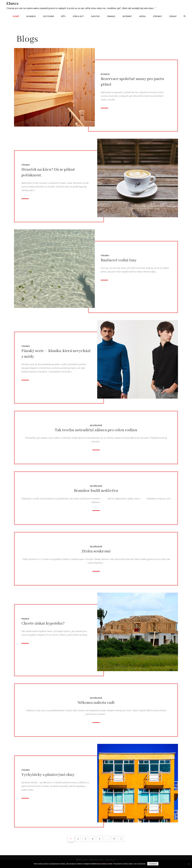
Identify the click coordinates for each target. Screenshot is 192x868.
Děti (63, 16)
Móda (142, 16)
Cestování (48, 16)
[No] (189, 864)
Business (31, 16)
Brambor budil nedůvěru (96, 491)
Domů (16, 16)
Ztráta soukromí (96, 551)
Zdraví (173, 16)
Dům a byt (78, 16)
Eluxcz (13, 4)
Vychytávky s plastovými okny (48, 774)
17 (114, 838)
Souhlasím (153, 864)
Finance (111, 16)
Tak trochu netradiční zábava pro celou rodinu (96, 430)
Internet (127, 16)
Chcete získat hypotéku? (43, 623)
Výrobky (157, 16)
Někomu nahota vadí (96, 702)
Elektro (95, 16)
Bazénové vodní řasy (119, 260)
